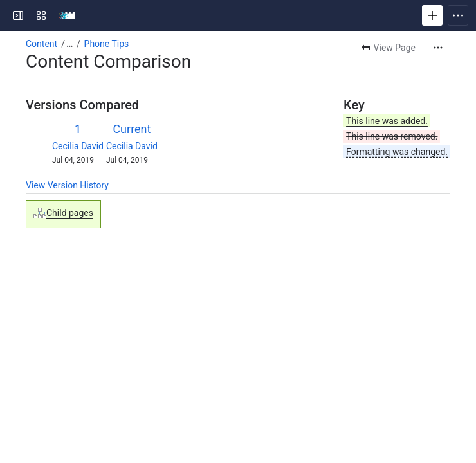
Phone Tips (107, 44)
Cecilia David (78, 146)
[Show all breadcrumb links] (69, 44)
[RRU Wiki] (67, 15)
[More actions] (438, 48)
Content (41, 44)
